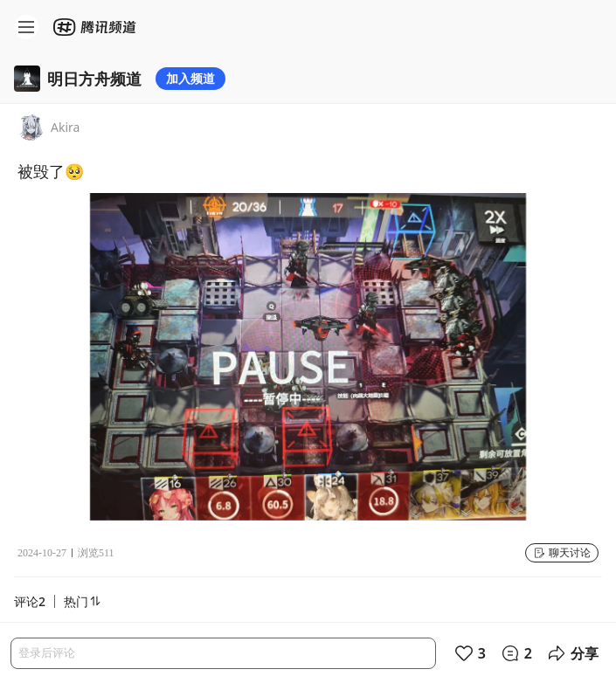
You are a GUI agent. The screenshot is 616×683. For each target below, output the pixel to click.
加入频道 (190, 78)
